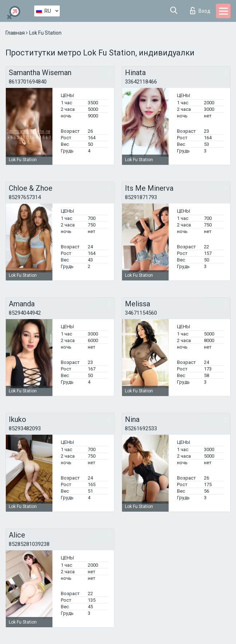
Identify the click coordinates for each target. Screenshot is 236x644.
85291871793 (141, 197)
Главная (16, 33)
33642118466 (141, 82)
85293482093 (25, 428)
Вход (200, 11)
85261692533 (141, 428)
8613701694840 (28, 82)
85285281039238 (29, 544)
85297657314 (25, 197)
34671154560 (141, 313)
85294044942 (25, 313)
